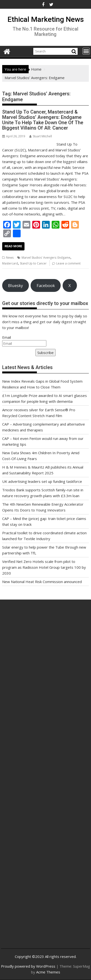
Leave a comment (68, 263)
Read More (13, 246)
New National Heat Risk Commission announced (42, 582)
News (10, 258)
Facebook (46, 285)
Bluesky (15, 285)
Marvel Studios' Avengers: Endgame (46, 258)
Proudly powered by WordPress (28, 966)
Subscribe (45, 353)
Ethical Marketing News (46, 19)
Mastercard (10, 263)
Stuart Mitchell (41, 136)
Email (7, 337)
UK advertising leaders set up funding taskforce (42, 481)
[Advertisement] (45, 664)
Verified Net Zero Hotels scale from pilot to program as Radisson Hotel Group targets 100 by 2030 (44, 567)
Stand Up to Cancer (33, 263)
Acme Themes (48, 972)
